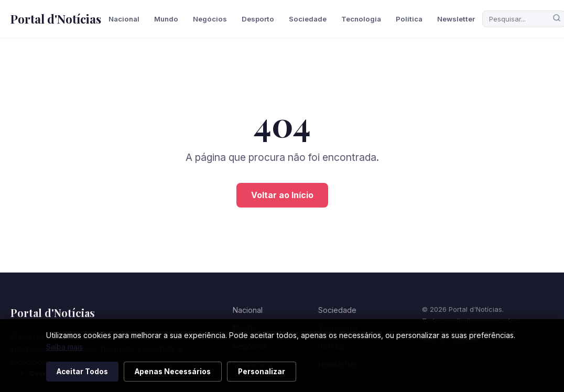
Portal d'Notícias (56, 19)
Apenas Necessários (173, 372)
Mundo (166, 19)
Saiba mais (64, 347)
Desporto (258, 19)
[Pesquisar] (557, 19)
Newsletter (456, 19)
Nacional (124, 19)
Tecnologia (361, 19)
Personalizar (262, 372)
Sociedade (308, 19)
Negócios (210, 19)
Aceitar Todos (82, 372)
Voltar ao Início (282, 195)
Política (409, 19)
